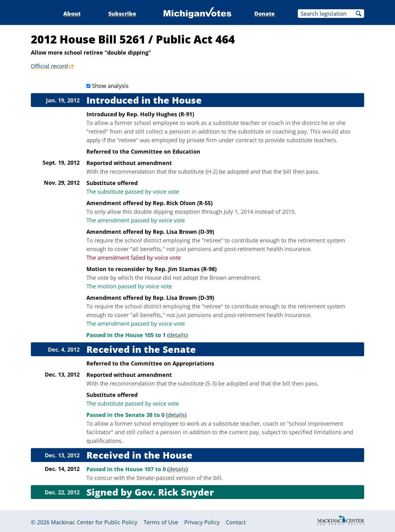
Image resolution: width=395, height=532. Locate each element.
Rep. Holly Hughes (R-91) (160, 114)
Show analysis (110, 86)
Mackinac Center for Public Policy (94, 522)
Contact (236, 522)
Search (359, 14)
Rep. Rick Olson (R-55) (183, 203)
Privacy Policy (202, 522)
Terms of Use (161, 522)
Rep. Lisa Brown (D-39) (183, 232)
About (72, 14)
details (177, 335)
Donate (264, 14)
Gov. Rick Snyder (174, 492)
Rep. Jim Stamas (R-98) (186, 269)
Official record (49, 66)
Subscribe (122, 14)
